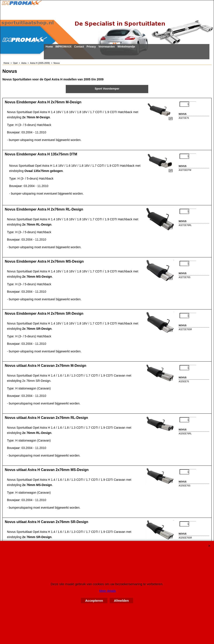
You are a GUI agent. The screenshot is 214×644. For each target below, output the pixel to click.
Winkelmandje (126, 47)
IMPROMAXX (63, 47)
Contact (79, 47)
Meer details (107, 591)
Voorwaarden (107, 47)
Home (49, 47)
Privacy (91, 47)
